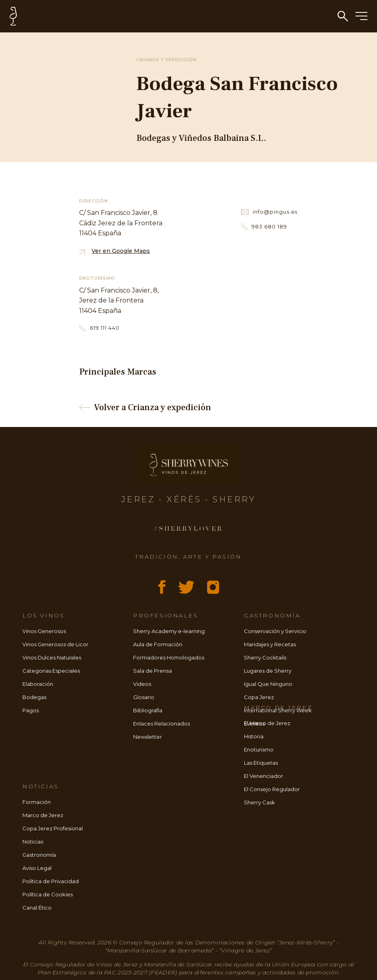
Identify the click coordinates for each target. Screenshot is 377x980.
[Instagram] (213, 587)
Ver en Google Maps (115, 251)
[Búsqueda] (343, 16)
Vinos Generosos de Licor (55, 644)
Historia (254, 736)
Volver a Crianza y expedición (145, 407)
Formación (37, 802)
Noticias (33, 842)
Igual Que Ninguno (268, 684)
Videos (142, 684)
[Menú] (361, 17)
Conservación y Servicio (275, 631)
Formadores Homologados (169, 657)
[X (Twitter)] (186, 587)
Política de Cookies (48, 894)
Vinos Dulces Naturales (52, 657)
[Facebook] (162, 587)
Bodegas (34, 697)
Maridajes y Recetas (270, 644)
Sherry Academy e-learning (169, 631)
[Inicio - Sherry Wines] (193, 16)
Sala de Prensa (153, 671)
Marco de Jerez (43, 815)
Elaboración (38, 684)
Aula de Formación (158, 644)
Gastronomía (39, 855)
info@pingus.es (269, 212)
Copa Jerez (259, 697)
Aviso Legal (37, 868)
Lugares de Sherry (268, 671)
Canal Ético (37, 908)
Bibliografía (148, 710)
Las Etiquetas (261, 763)
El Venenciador (263, 776)
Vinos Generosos (44, 631)
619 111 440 (99, 328)
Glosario (144, 697)
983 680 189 (264, 227)
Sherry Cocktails (265, 657)
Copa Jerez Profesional (53, 828)
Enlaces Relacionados (162, 723)
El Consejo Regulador (272, 789)
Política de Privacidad (51, 881)
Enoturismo (259, 750)
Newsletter (148, 737)
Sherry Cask (259, 802)
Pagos (31, 710)
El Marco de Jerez (267, 723)
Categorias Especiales (51, 671)
